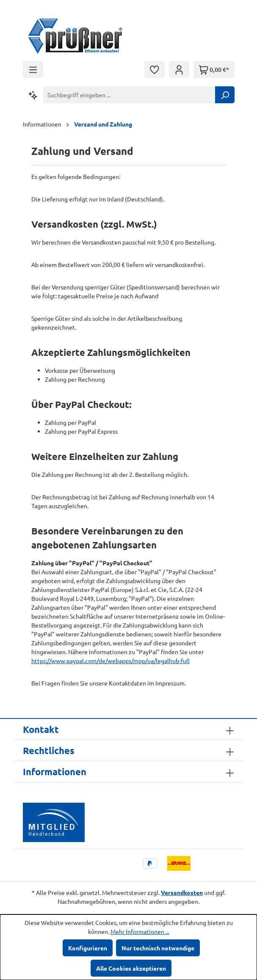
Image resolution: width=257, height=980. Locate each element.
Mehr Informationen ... (140, 931)
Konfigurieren (88, 948)
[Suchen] (225, 95)
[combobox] (129, 95)
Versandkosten (182, 892)
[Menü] (33, 69)
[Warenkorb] (214, 70)
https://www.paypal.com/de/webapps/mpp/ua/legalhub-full (111, 661)
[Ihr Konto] (179, 69)
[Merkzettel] (155, 69)
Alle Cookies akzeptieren (131, 968)
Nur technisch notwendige (158, 948)
